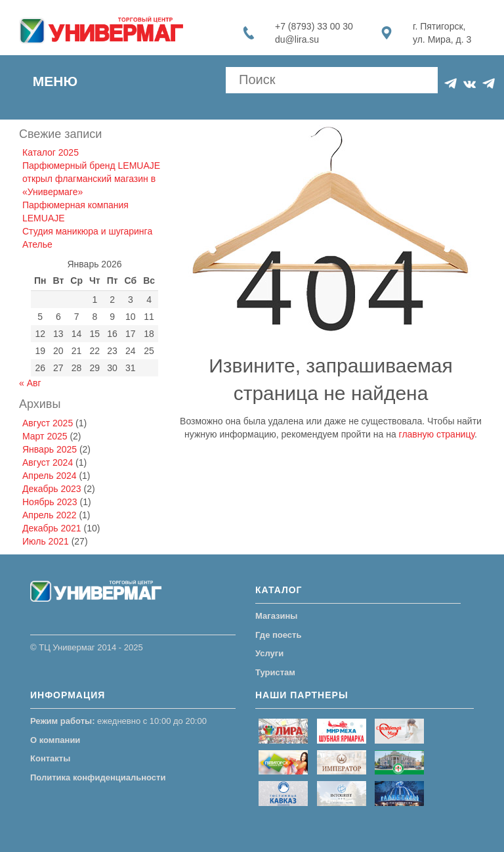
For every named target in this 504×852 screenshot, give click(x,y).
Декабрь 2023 (52, 489)
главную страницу (437, 434)
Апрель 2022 (50, 515)
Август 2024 (48, 462)
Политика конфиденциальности (98, 777)
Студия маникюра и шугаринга (87, 231)
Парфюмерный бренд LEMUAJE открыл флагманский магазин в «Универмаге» (91, 179)
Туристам (275, 672)
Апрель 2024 (50, 476)
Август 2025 (48, 423)
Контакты (50, 758)
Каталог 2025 (51, 152)
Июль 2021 (46, 541)
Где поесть (278, 635)
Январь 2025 (50, 449)
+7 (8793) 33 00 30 (314, 26)
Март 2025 (45, 436)
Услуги (269, 653)
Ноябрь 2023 (50, 502)
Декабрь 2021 (52, 528)
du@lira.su (297, 39)
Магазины (276, 616)
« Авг (30, 383)
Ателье (37, 244)
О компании (55, 740)
